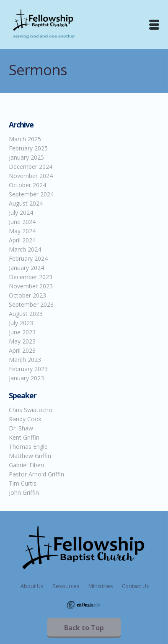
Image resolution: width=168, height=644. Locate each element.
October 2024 (27, 185)
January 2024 (26, 268)
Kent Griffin (24, 437)
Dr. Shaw (21, 428)
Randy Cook (25, 419)
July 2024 (21, 213)
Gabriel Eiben (26, 465)
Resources (66, 586)
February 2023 (28, 369)
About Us (32, 586)
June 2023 (22, 332)
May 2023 (22, 341)
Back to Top (84, 628)
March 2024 (25, 249)
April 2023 (22, 350)
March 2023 (25, 360)
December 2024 (31, 167)
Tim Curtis (23, 483)
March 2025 (25, 139)
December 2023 (31, 277)
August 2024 (26, 203)
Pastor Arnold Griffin (36, 474)
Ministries (101, 586)
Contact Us (136, 586)
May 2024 (22, 231)
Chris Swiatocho (31, 410)
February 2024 (28, 258)
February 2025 (28, 148)
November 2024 (31, 176)
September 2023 (31, 304)
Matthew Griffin (30, 456)
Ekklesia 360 (83, 605)
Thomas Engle (28, 447)
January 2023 (26, 378)
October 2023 (27, 295)
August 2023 (26, 314)
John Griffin (24, 493)
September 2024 (31, 194)
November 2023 (31, 286)
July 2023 (21, 323)
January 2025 (26, 157)
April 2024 (22, 240)
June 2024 (22, 222)
